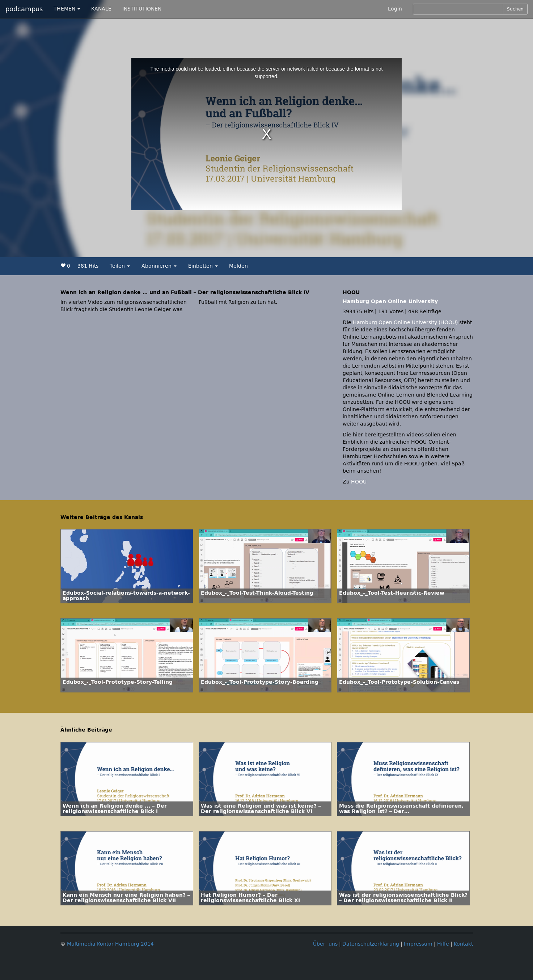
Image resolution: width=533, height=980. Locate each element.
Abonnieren (159, 266)
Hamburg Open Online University (390, 301)
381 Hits (88, 266)
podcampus (24, 9)
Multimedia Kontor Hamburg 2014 (110, 944)
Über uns (325, 944)
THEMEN (67, 9)
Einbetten (203, 266)
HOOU (359, 482)
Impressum (418, 944)
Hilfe (443, 944)
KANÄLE (101, 9)
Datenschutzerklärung (371, 944)
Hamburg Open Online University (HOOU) (405, 323)
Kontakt (463, 944)
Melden (238, 266)
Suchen (515, 9)
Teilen (120, 266)
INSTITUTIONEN (142, 9)
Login (395, 9)
